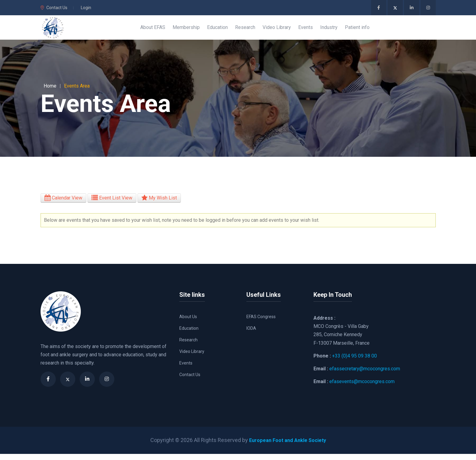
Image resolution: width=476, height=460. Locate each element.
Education (189, 334)
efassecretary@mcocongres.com (365, 375)
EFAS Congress (261, 323)
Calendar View (63, 204)
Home (50, 92)
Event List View (112, 204)
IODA (251, 334)
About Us (188, 323)
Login (86, 8)
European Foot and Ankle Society (287, 446)
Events (186, 369)
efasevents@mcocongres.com (362, 388)
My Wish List (159, 204)
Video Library (192, 358)
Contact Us (54, 8)
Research (188, 346)
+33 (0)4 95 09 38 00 (354, 362)
